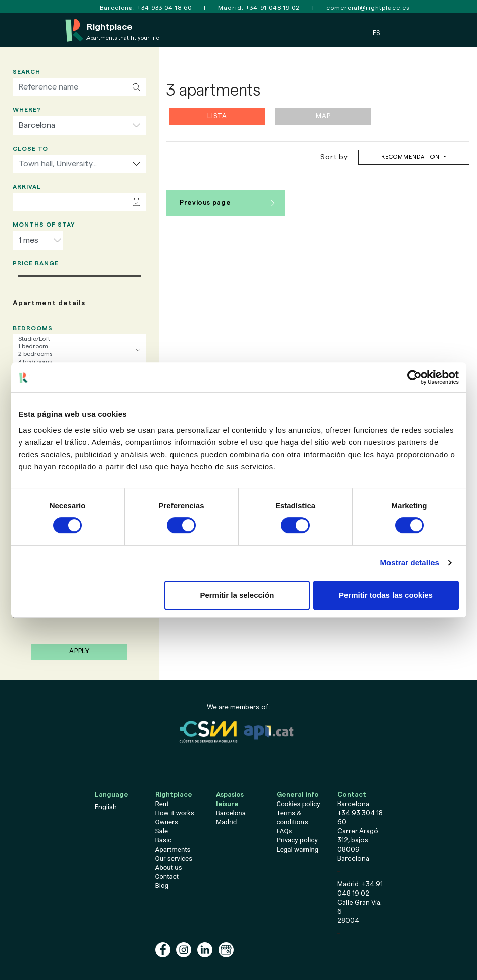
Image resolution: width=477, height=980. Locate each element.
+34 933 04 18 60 (164, 8)
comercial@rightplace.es (368, 8)
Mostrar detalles (409, 563)
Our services (174, 858)
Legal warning (298, 849)
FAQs (285, 831)
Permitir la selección (237, 595)
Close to (30, 149)
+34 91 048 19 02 (273, 8)
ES (376, 33)
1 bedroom (79, 347)
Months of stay (44, 225)
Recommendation (411, 157)
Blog (162, 886)
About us (169, 867)
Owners (167, 822)
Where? (27, 110)
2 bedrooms (79, 354)
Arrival (27, 187)
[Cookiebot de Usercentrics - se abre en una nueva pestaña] (415, 377)
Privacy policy (297, 840)
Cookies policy (298, 804)
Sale (162, 831)
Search (27, 72)
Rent (162, 804)
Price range (36, 263)
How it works (175, 813)
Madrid (227, 822)
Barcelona (231, 813)
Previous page (205, 203)
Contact (167, 877)
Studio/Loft (79, 339)
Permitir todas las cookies (386, 595)
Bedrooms (33, 328)
